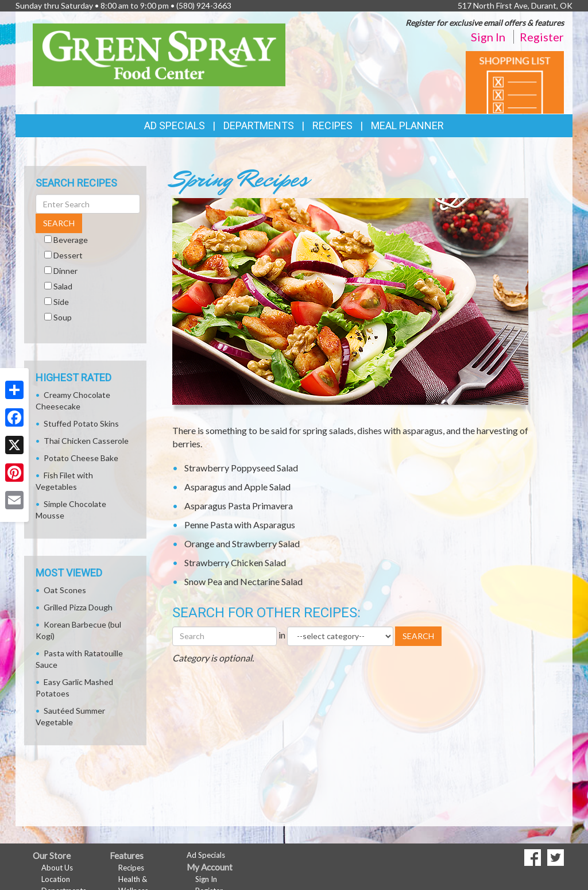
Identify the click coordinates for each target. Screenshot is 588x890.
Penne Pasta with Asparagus (240, 525)
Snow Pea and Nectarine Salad (243, 581)
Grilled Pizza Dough (78, 607)
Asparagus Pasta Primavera (239, 506)
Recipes (332, 125)
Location (56, 879)
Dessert (68, 255)
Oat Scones (65, 590)
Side (61, 302)
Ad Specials (175, 125)
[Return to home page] (159, 54)
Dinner (65, 271)
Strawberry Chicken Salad (235, 562)
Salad (63, 286)
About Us (57, 868)
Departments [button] (259, 125)
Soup (63, 317)
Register (542, 37)
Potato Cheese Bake (81, 458)
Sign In (488, 37)
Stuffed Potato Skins (81, 423)
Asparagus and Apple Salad (237, 487)
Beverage (71, 240)
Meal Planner (407, 125)
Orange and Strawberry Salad (242, 543)
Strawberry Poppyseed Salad (241, 468)
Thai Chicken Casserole (86, 441)
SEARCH (418, 636)
